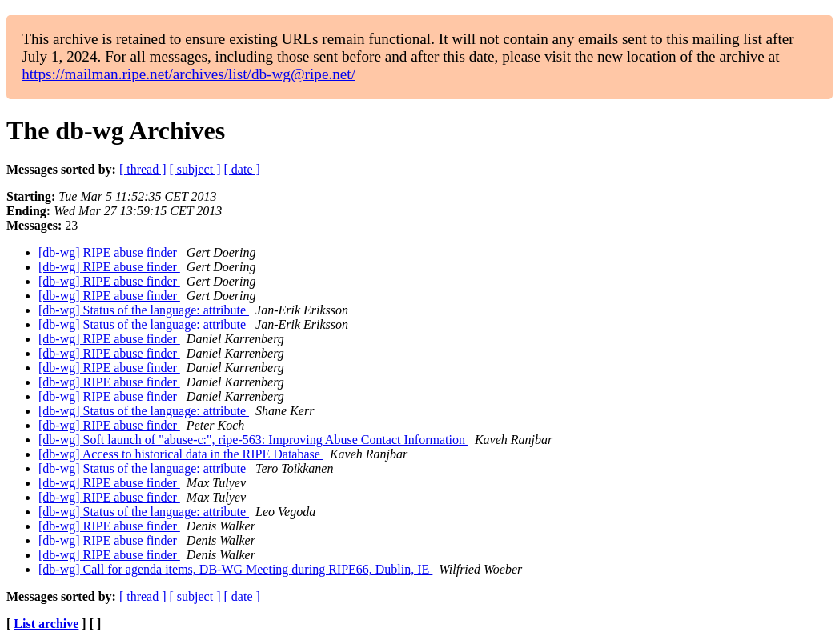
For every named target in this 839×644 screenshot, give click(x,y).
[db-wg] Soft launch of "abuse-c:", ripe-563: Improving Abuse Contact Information (253, 440)
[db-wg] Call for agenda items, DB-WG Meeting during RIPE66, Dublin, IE (235, 569)
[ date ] (242, 169)
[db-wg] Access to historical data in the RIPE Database (181, 454)
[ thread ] (143, 169)
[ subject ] (195, 169)
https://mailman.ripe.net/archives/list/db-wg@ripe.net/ (189, 74)
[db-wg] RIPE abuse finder (109, 252)
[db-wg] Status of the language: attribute (144, 310)
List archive (46, 624)
